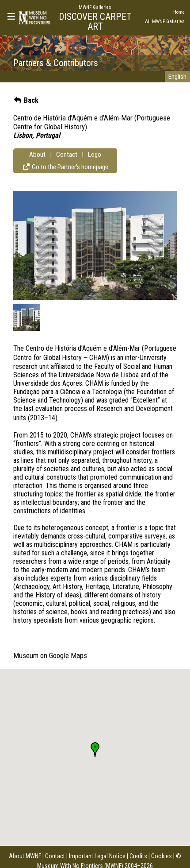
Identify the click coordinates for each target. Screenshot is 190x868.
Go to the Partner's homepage (65, 167)
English (177, 77)
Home (179, 12)
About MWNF (25, 856)
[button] (95, 750)
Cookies (161, 856)
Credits (138, 856)
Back (26, 100)
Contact (67, 155)
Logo (95, 155)
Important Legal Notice (97, 856)
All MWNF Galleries (165, 21)
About (37, 155)
